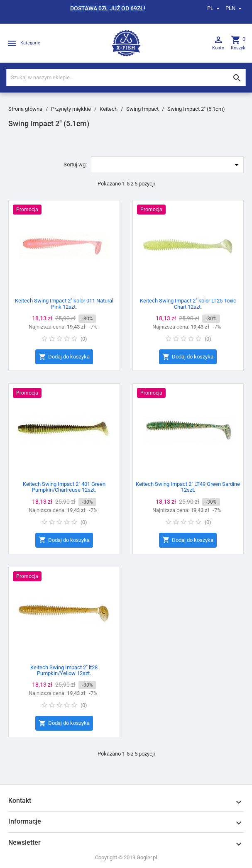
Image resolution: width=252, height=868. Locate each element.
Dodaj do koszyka (64, 357)
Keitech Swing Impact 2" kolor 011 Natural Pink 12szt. (64, 304)
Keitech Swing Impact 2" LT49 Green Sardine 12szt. (188, 487)
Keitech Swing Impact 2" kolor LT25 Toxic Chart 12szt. (188, 304)
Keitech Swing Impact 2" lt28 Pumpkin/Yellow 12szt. (64, 670)
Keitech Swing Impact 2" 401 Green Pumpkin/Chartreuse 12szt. (64, 487)
